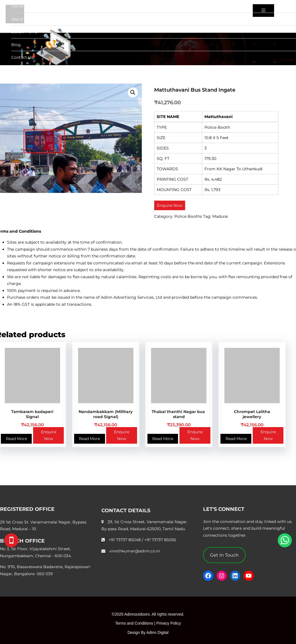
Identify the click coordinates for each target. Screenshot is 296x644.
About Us (20, 19)
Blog (16, 45)
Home (17, 6)
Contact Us (22, 57)
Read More (16, 439)
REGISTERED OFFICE (27, 509)
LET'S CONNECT (224, 509)
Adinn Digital (157, 632)
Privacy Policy (169, 623)
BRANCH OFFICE (22, 541)
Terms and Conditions (134, 623)
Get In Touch (224, 555)
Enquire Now (49, 435)
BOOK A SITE (24, 32)
